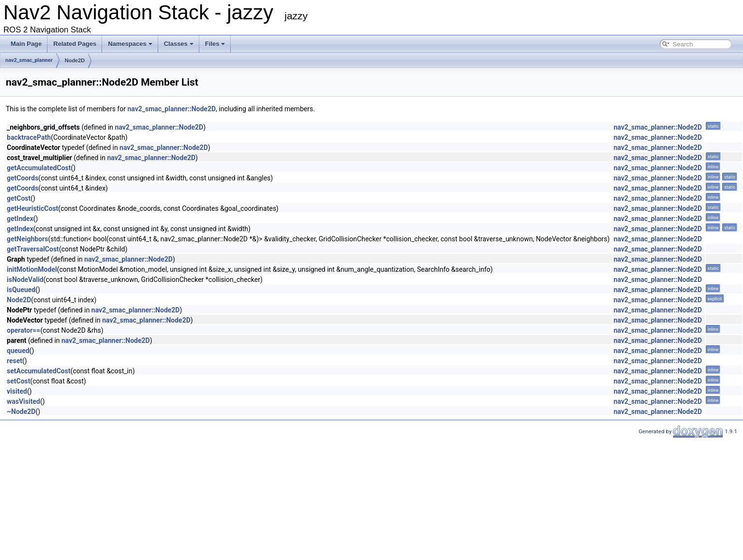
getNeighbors (27, 239)
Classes (179, 44)
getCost (19, 198)
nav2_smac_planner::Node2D (171, 109)
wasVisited (23, 401)
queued (18, 351)
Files (215, 44)
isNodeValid (25, 280)
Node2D (75, 60)
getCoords (22, 178)
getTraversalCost (33, 249)
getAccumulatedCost (39, 168)
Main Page (26, 44)
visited (17, 391)
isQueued (21, 290)
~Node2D (21, 412)
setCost (18, 381)
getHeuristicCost (32, 208)
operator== (23, 330)
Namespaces (130, 44)
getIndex (20, 219)
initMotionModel (32, 269)
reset (15, 361)
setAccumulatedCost (39, 371)
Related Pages (75, 44)
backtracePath (29, 137)
